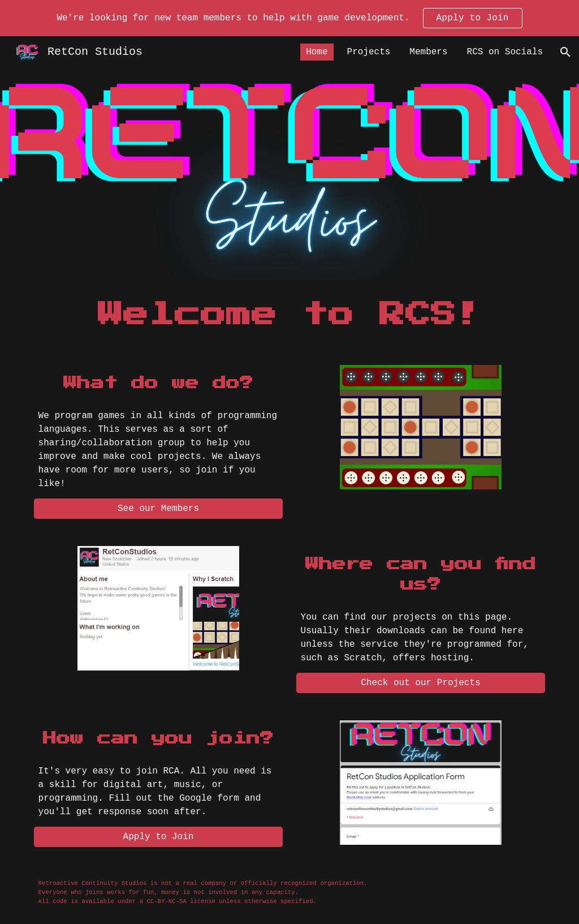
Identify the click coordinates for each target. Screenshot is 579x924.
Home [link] (317, 52)
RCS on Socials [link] (505, 52)
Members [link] (428, 52)
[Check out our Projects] (421, 683)
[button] (565, 52)
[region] (289, 18)
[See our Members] (159, 509)
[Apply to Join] (159, 837)
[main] (290, 315)
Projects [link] (369, 52)
